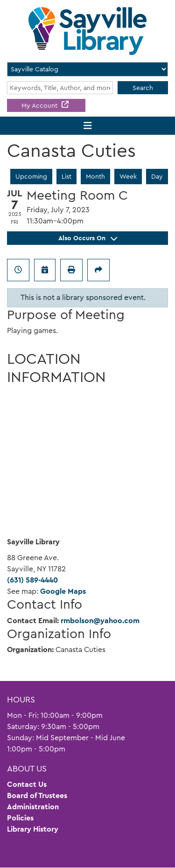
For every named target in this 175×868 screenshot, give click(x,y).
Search (143, 88)
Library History (33, 829)
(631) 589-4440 (32, 580)
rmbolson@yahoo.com (100, 621)
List (66, 176)
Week (128, 176)
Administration (33, 807)
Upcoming (31, 176)
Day (157, 176)
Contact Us (27, 784)
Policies (20, 818)
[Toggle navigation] (87, 126)
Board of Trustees (37, 795)
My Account (40, 105)
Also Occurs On (88, 238)
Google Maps (63, 591)
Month (95, 176)
